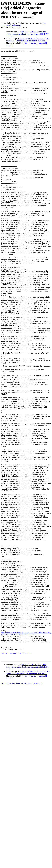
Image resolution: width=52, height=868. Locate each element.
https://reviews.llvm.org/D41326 (16, 774)
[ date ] (27, 43)
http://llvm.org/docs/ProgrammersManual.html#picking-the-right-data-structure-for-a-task (27, 750)
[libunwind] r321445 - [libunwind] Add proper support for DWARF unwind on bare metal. (28, 40)
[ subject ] (42, 43)
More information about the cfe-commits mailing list (22, 805)
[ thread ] (34, 43)
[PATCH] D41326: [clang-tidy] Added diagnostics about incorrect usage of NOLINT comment (27, 34)
